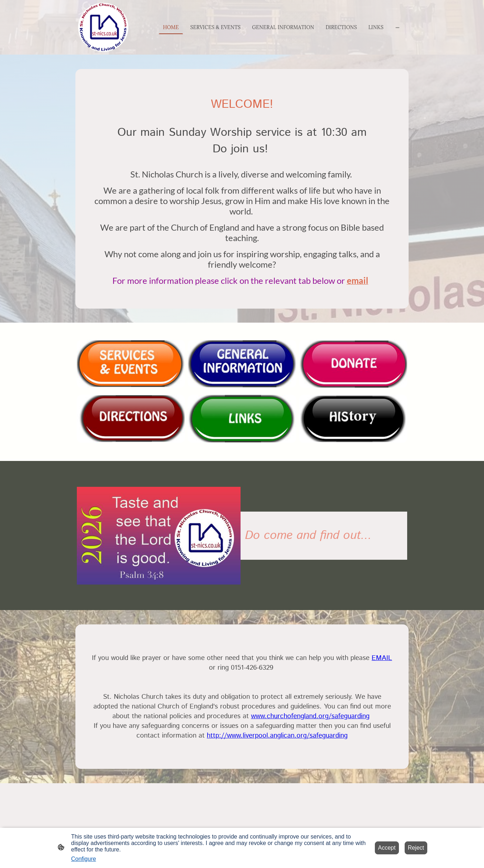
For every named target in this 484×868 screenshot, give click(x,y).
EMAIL (382, 658)
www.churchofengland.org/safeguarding (310, 716)
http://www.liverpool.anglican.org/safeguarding (277, 736)
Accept (387, 848)
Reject (416, 848)
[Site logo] (103, 27)
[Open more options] (397, 27)
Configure (83, 859)
